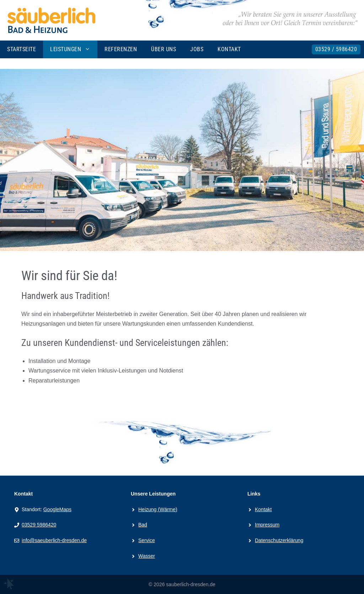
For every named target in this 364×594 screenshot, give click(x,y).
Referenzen (121, 49)
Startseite (22, 49)
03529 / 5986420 (336, 49)
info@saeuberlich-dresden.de (54, 540)
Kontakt (229, 49)
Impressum (267, 525)
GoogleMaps (57, 509)
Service (147, 540)
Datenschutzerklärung (279, 540)
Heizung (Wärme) (158, 509)
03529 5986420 (39, 525)
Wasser (147, 556)
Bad (143, 525)
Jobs (197, 49)
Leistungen (74, 49)
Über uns (164, 49)
